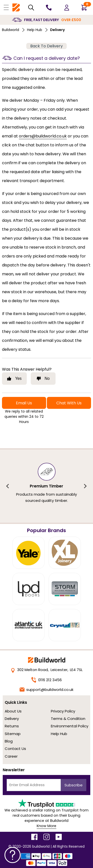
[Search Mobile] (31, 8)
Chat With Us (69, 403)
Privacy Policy (63, 711)
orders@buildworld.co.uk (43, 136)
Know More (46, 826)
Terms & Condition (68, 719)
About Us (13, 711)
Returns (12, 726)
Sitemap (13, 734)
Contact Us (15, 749)
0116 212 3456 (46, 680)
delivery (57, 30)
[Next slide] (85, 486)
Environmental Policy (70, 726)
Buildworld (11, 30)
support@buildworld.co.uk (47, 690)
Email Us (24, 403)
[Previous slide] (8, 486)
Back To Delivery (46, 46)
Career (11, 756)
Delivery (12, 719)
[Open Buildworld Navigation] (6, 7)
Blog (9, 741)
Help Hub (35, 30)
